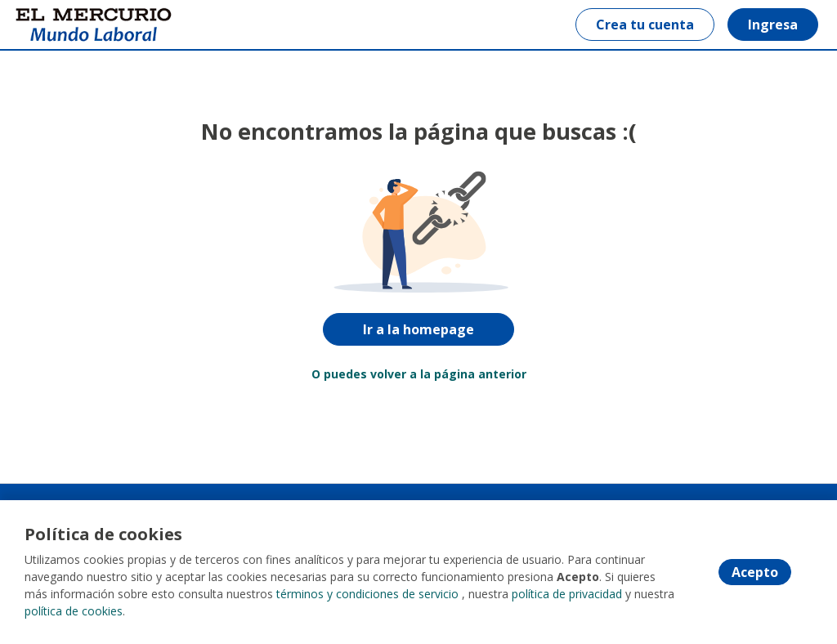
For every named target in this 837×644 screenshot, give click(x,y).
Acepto (755, 572)
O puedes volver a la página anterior (419, 374)
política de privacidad (567, 594)
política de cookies (74, 611)
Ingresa (773, 25)
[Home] (71, 25)
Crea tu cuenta (645, 25)
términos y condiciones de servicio (367, 594)
